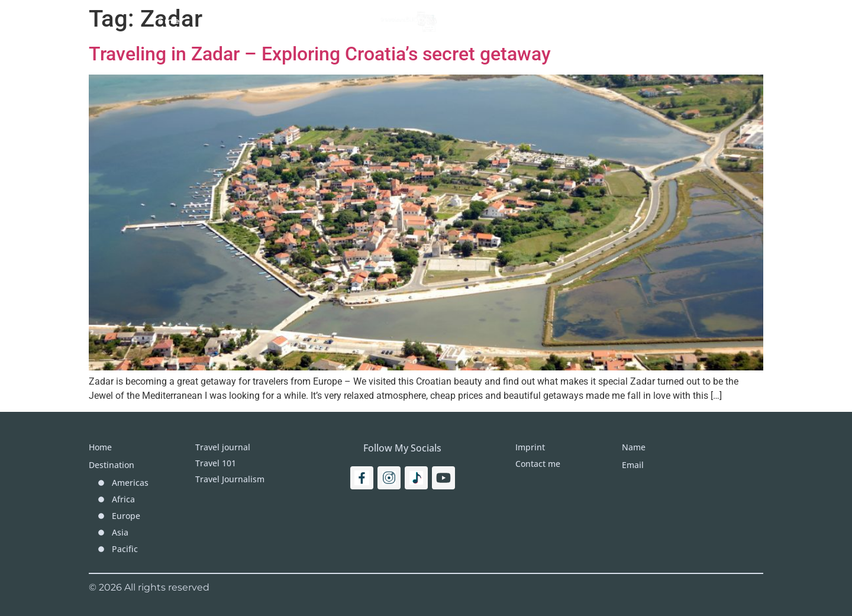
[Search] (714, 21)
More (567, 21)
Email (633, 465)
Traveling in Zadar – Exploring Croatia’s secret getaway (320, 54)
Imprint (622, 21)
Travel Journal (318, 21)
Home (165, 21)
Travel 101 (229, 21)
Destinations (497, 21)
